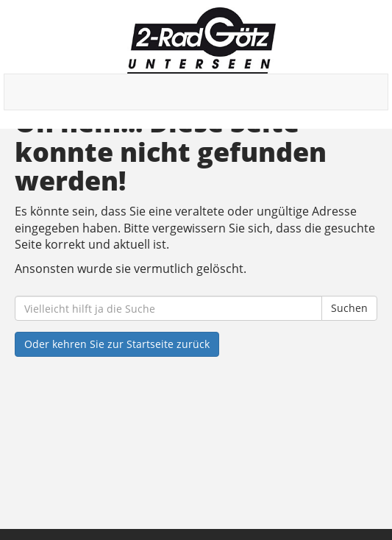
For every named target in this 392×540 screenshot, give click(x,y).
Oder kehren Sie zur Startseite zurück (117, 344)
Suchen (349, 308)
